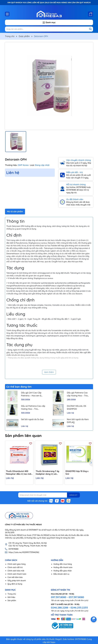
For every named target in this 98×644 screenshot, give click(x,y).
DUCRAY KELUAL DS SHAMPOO (76, 407)
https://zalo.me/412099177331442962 (24, 552)
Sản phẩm (12, 601)
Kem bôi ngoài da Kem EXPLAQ (78, 421)
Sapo (53, 642)
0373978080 (13, 549)
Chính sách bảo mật (16, 571)
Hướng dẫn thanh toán (63, 567)
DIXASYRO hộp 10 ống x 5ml (77, 473)
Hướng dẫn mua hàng (63, 564)
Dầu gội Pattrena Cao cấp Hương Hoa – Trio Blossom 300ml (77, 394)
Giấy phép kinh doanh (17, 581)
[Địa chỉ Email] (49, 495)
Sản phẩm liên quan (23, 436)
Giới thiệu (11, 597)
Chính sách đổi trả (15, 567)
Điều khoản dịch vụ (61, 574)
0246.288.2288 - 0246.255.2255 (69, 608)
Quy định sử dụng (15, 584)
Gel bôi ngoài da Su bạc (32, 419)
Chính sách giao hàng (17, 564)
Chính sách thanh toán (17, 574)
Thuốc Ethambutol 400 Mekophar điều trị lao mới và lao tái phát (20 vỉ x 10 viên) (19, 473)
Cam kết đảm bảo (15, 577)
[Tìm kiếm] (90, 29)
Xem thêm (49, 372)
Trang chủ (12, 594)
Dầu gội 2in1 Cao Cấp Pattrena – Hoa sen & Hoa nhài (31, 394)
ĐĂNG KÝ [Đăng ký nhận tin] (73, 495)
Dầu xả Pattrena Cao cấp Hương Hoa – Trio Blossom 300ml (33, 408)
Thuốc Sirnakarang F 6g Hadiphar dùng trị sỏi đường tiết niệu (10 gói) (47, 473)
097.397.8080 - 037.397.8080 (67, 597)
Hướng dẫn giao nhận (63, 571)
